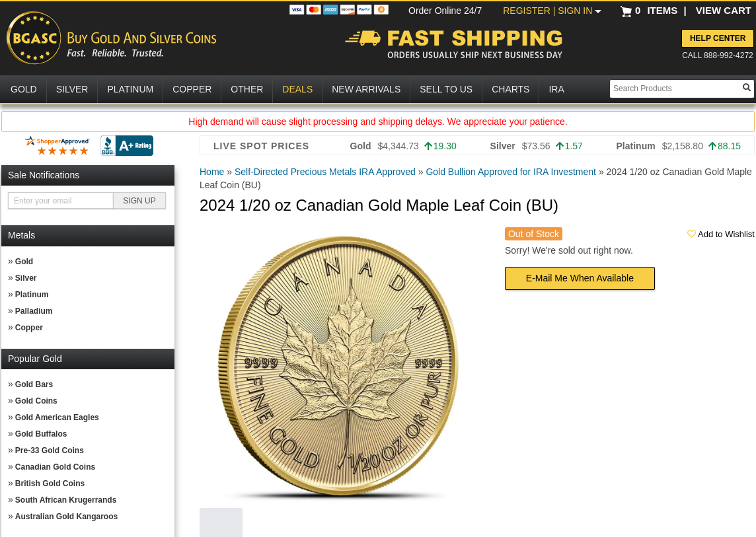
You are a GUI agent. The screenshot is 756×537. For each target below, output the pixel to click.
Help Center (718, 38)
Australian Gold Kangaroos (66, 517)
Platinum (32, 295)
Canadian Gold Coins (55, 467)
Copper (29, 328)
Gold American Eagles (57, 417)
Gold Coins (36, 401)
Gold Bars (34, 384)
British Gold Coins (50, 483)
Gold (24, 262)
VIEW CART (724, 10)
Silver (26, 278)
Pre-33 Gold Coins (50, 450)
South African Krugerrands (66, 500)
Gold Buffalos (41, 434)
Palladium (34, 311)
